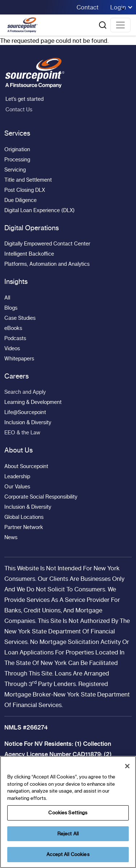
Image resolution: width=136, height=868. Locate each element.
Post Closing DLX (25, 190)
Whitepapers (19, 359)
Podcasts (15, 338)
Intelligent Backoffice (29, 254)
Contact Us (18, 109)
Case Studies (20, 318)
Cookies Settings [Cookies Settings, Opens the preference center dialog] (68, 813)
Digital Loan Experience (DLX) (40, 210)
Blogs (11, 308)
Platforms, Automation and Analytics (47, 264)
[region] (68, 812)
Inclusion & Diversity (28, 422)
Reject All (68, 834)
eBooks (13, 328)
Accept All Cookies (68, 854)
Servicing (15, 170)
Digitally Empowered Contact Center (47, 244)
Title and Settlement (28, 180)
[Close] (127, 766)
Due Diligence (20, 200)
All (7, 298)
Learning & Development (33, 402)
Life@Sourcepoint (25, 412)
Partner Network (24, 527)
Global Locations (24, 517)
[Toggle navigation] (120, 25)
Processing (17, 160)
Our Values (17, 487)
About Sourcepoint (26, 466)
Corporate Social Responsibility (41, 497)
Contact (88, 7)
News (11, 537)
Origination (17, 149)
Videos (12, 348)
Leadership (17, 476)
